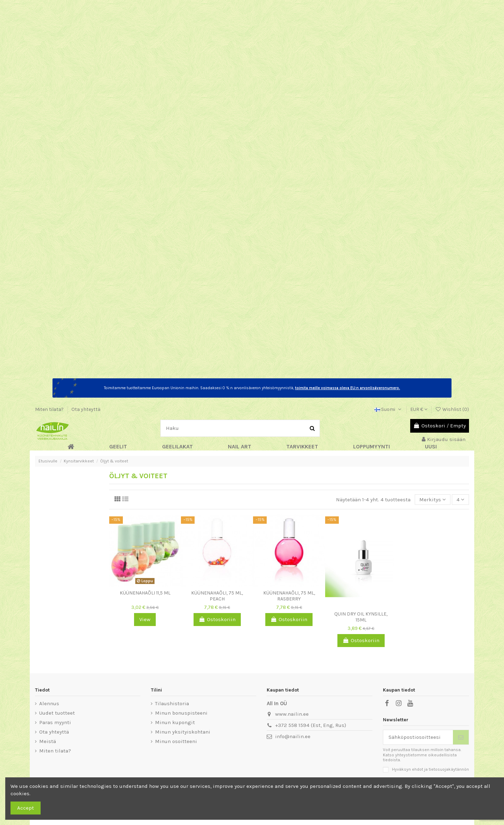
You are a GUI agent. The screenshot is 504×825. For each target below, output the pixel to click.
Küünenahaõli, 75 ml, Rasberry (289, 596)
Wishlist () (452, 409)
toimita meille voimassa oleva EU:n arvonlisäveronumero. (348, 388)
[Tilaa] (461, 737)
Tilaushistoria (172, 703)
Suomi (388, 409)
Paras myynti (55, 722)
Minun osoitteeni (176, 741)
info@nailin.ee (293, 736)
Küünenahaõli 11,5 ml (145, 593)
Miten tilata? (50, 409)
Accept (26, 808)
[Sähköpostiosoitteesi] (418, 737)
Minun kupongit (175, 722)
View (145, 619)
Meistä (48, 741)
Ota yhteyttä (86, 409)
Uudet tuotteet (57, 713)
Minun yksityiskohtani (183, 732)
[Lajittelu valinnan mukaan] (433, 500)
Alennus (49, 703)
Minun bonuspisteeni (181, 713)
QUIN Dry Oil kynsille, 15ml (361, 617)
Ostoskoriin (217, 619)
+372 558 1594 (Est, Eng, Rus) (311, 725)
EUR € (419, 409)
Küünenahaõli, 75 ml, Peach (217, 596)
